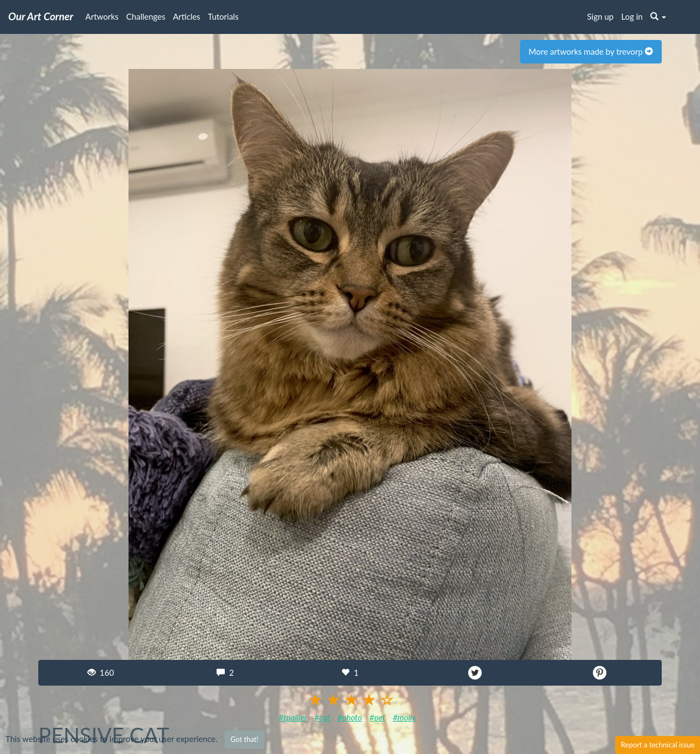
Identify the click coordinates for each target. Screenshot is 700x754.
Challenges (146, 16)
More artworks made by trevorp (591, 51)
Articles (186, 16)
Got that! (244, 739)
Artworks (102, 16)
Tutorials (223, 16)
